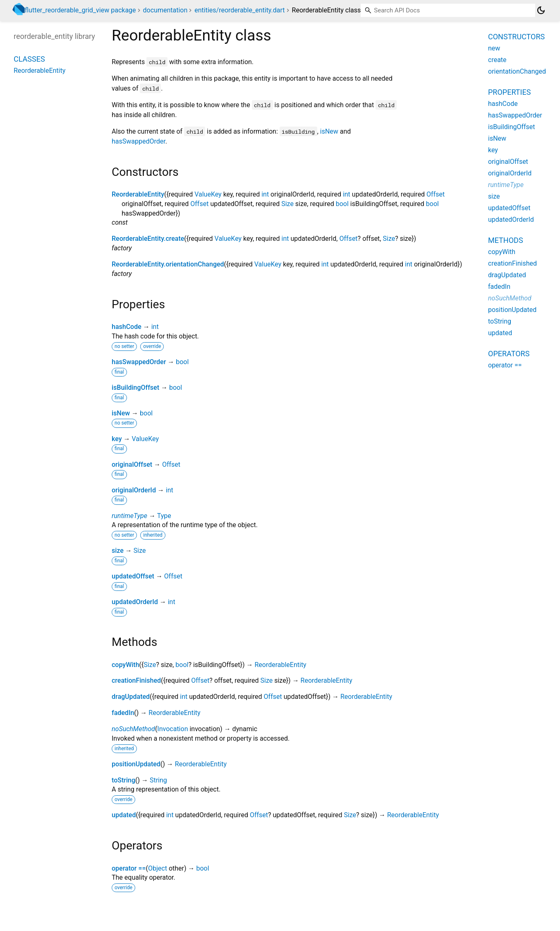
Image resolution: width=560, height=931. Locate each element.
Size (287, 204)
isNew (329, 131)
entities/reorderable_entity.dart (239, 10)
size (118, 551)
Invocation (172, 729)
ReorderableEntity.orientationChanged (168, 264)
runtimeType (129, 516)
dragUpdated (131, 697)
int (265, 194)
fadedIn (123, 713)
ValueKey (208, 194)
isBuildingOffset (135, 388)
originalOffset (132, 464)
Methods (506, 240)
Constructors (516, 37)
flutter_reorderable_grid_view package (80, 10)
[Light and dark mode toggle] (541, 10)
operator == (129, 868)
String (158, 780)
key (117, 439)
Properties (509, 92)
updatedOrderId (135, 602)
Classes (29, 59)
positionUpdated (136, 764)
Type (164, 516)
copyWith (126, 665)
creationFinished (136, 680)
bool (342, 204)
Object (158, 868)
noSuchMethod (133, 729)
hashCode (127, 327)
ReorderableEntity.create (148, 239)
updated (124, 815)
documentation (165, 10)
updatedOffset (133, 576)
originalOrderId (134, 490)
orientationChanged (517, 71)
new (494, 48)
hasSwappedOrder (139, 141)
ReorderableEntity (138, 194)
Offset (436, 194)
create (497, 60)
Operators (509, 354)
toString (123, 780)
